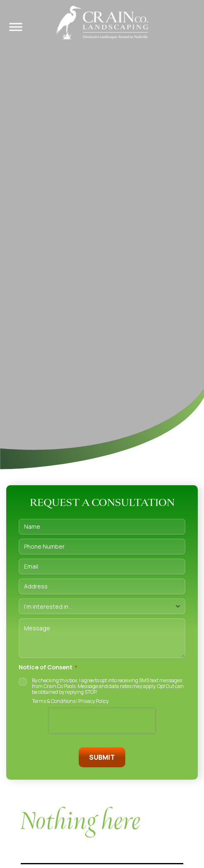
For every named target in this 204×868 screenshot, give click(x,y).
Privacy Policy (93, 701)
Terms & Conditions (54, 701)
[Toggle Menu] (16, 27)
